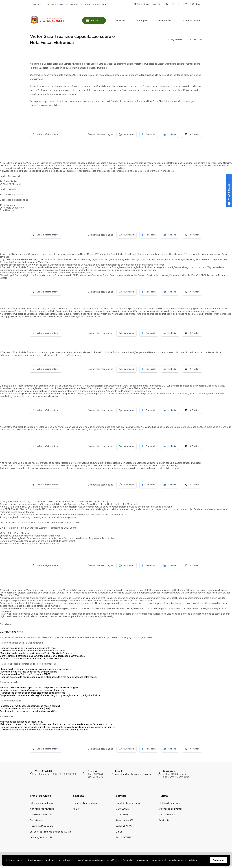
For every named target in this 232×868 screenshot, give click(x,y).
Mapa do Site (55, 4)
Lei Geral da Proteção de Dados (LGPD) (50, 834)
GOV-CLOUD (123, 811)
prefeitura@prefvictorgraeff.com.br (133, 776)
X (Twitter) (192, 136)
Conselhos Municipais (41, 816)
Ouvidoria (36, 4)
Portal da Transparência (85, 805)
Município (141, 22)
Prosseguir (219, 860)
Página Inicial (175, 42)
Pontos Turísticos (168, 816)
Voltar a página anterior (46, 136)
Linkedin (170, 136)
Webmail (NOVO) (125, 828)
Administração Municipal (42, 811)
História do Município (170, 805)
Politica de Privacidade (95, 4)
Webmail (74, 4)
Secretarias (36, 822)
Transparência (191, 22)
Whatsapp (127, 136)
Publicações (165, 22)
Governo (120, 22)
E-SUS (119, 834)
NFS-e (76, 811)
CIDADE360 (122, 816)
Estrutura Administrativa (42, 805)
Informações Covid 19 (41, 839)
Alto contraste (142, 4)
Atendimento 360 (125, 822)
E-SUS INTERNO (124, 839)
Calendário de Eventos (171, 811)
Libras (196, 4)
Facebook (149, 136)
